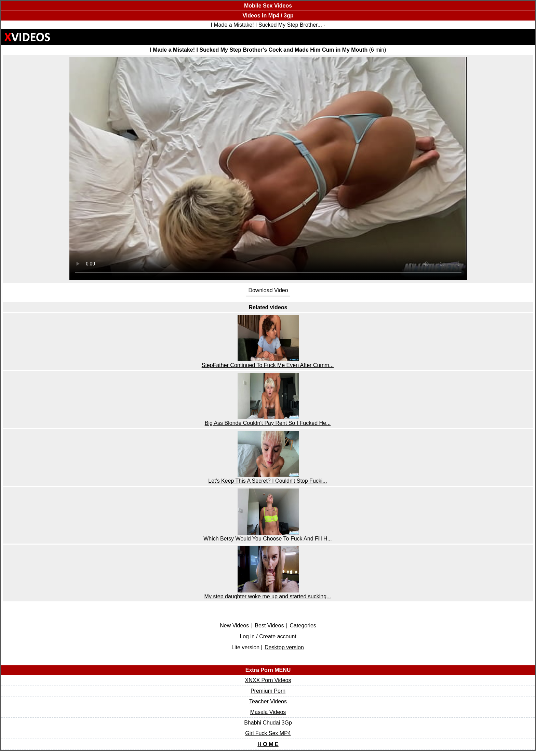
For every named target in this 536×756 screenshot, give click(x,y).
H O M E (268, 744)
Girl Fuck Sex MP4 (268, 733)
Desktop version (284, 647)
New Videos (234, 625)
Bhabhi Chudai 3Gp (268, 723)
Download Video (268, 290)
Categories (303, 625)
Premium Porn (268, 691)
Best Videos (269, 625)
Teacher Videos (268, 701)
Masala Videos (268, 712)
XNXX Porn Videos (268, 680)
